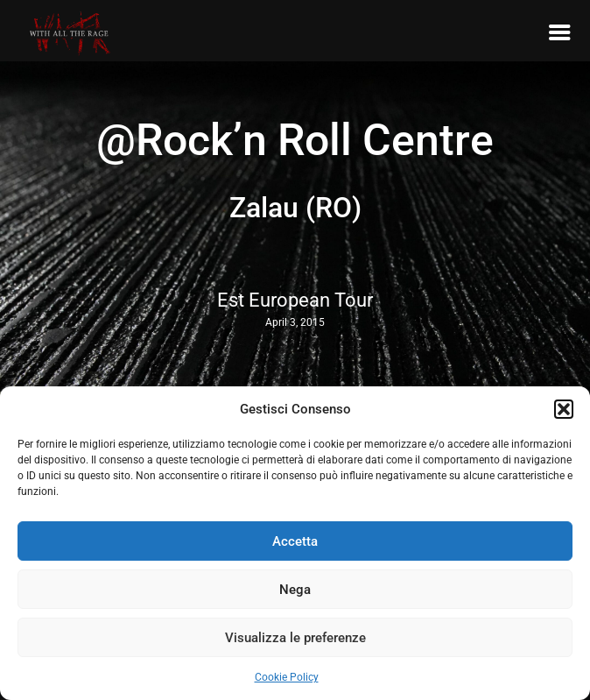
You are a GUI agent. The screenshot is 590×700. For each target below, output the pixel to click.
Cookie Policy (287, 677)
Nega (295, 590)
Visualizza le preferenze (295, 638)
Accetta (295, 541)
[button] (564, 409)
